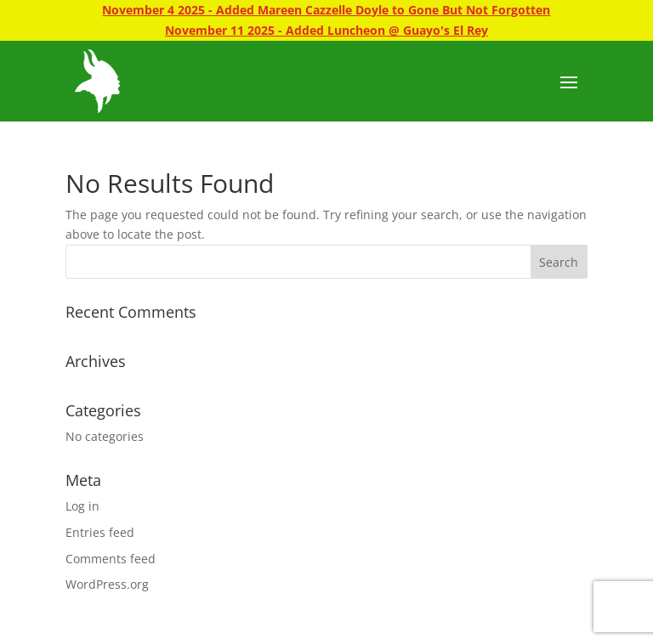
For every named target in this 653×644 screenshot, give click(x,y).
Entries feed (100, 532)
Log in (82, 506)
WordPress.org (107, 584)
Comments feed (111, 559)
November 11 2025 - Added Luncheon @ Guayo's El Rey (326, 30)
